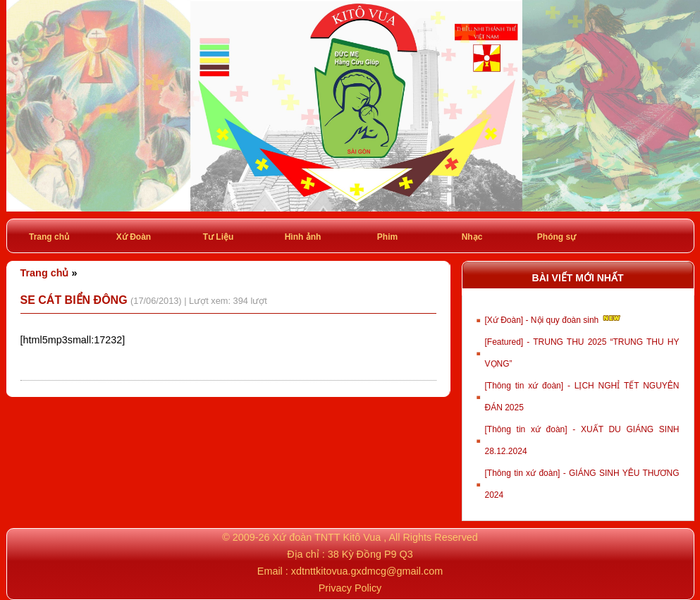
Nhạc (472, 237)
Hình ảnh (303, 237)
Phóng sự (557, 237)
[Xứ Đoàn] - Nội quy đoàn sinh (554, 319)
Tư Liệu (219, 237)
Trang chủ (49, 237)
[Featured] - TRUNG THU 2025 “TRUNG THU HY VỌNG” (582, 353)
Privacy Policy (350, 588)
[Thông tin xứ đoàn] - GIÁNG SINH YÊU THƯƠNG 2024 (582, 484)
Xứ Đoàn (134, 237)
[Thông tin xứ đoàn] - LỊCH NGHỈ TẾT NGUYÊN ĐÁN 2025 (582, 397)
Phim (387, 237)
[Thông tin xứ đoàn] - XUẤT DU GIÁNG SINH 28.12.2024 (582, 440)
